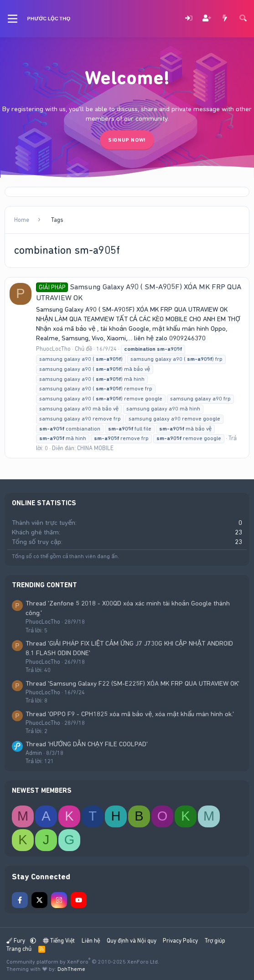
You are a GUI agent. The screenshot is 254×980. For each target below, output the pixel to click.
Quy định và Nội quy (132, 941)
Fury (16, 941)
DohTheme (71, 969)
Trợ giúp (215, 941)
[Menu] (13, 19)
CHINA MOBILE (95, 448)
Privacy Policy (180, 941)
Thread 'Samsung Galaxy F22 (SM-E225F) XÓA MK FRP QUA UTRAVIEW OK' (132, 683)
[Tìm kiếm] (243, 19)
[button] (33, 941)
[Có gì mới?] (225, 19)
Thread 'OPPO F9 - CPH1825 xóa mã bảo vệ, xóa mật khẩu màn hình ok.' (130, 714)
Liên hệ (91, 941)
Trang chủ (19, 949)
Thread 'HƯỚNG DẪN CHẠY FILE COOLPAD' (87, 744)
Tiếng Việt (59, 941)
